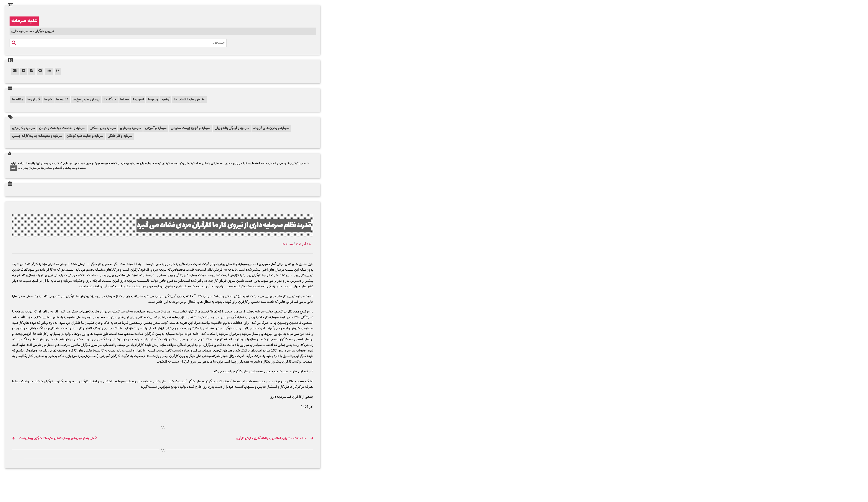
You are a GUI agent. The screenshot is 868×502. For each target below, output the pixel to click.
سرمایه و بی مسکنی (103, 128)
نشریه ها (62, 100)
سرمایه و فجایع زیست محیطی (191, 128)
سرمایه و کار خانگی (120, 136)
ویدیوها (153, 100)
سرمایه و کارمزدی (23, 128)
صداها (124, 100)
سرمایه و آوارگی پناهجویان (232, 128)
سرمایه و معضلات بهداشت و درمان (62, 128)
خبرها (48, 100)
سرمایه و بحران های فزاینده (271, 128)
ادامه (14, 168)
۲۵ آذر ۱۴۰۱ (303, 244)
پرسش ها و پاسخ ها (86, 100)
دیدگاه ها (110, 100)
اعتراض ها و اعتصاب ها (190, 100)
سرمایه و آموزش (156, 128)
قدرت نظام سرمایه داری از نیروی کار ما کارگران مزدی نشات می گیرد (224, 225)
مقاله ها (18, 100)
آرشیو (166, 100)
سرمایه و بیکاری (130, 128)
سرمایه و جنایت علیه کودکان (85, 136)
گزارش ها (34, 100)
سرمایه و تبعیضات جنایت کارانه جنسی (37, 136)
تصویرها (138, 100)
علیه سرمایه (24, 21)
